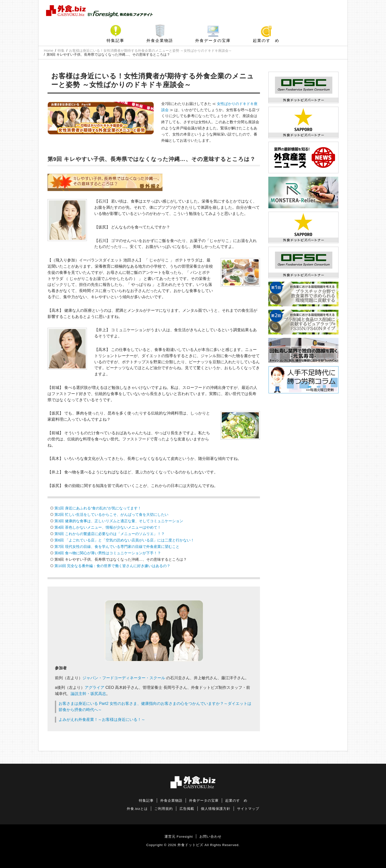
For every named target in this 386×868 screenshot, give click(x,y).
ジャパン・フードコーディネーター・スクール (124, 678)
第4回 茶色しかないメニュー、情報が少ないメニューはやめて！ (108, 527)
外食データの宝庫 (213, 41)
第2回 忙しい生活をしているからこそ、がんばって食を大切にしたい (111, 514)
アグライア (95, 687)
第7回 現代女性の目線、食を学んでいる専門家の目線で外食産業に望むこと (117, 547)
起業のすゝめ (266, 41)
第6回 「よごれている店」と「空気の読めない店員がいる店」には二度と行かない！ (124, 540)
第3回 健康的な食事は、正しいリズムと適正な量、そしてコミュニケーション (119, 521)
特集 (61, 51)
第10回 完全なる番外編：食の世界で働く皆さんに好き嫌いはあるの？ (112, 566)
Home (48, 51)
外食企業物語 (160, 41)
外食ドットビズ (190, 845)
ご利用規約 (164, 809)
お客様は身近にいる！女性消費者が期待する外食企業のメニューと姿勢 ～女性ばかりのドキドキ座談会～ (150, 51)
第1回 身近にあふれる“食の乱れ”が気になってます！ (98, 508)
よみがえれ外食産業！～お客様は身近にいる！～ (102, 720)
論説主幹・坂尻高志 (88, 694)
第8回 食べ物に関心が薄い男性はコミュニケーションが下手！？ (108, 553)
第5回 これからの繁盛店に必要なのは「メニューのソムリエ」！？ (110, 534)
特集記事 (115, 41)
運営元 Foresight (179, 837)
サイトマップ (248, 809)
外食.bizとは (137, 809)
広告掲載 (187, 809)
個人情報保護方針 (216, 809)
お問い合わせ (210, 837)
